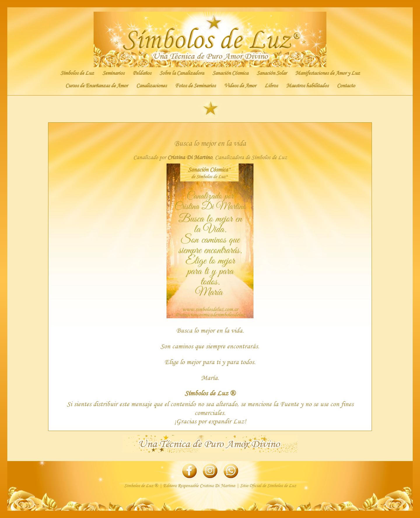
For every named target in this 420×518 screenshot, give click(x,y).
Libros (271, 86)
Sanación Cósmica (230, 73)
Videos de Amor (240, 86)
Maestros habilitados (307, 86)
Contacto (346, 86)
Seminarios (113, 73)
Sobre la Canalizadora (182, 73)
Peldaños (142, 73)
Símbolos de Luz (77, 73)
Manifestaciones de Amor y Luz (328, 73)
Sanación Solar (272, 73)
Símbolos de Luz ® (210, 393)
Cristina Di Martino (190, 157)
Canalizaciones (151, 86)
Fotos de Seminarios (195, 86)
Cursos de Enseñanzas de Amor (97, 86)
